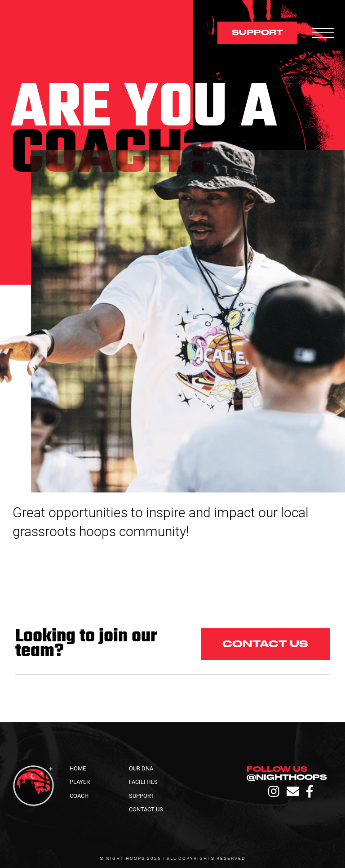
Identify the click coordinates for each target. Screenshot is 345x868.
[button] (319, 33)
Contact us (265, 644)
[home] (78, 33)
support (257, 32)
